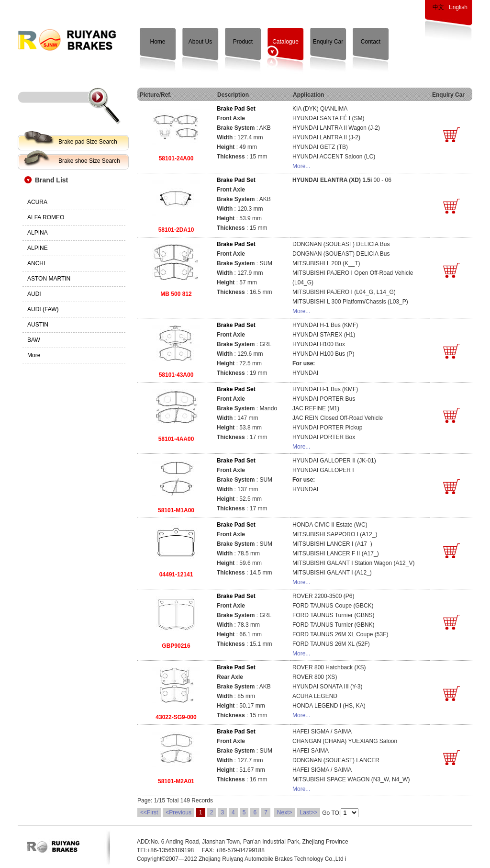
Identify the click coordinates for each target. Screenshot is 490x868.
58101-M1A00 (176, 510)
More (34, 355)
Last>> (309, 812)
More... (301, 166)
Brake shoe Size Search (89, 161)
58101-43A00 (176, 375)
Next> (285, 812)
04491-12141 (176, 575)
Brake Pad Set (236, 109)
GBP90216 (176, 646)
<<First (149, 812)
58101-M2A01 (176, 781)
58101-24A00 (176, 158)
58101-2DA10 (176, 230)
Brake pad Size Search (88, 142)
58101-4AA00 (176, 439)
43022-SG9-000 (176, 717)
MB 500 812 (176, 294)
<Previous (178, 812)
